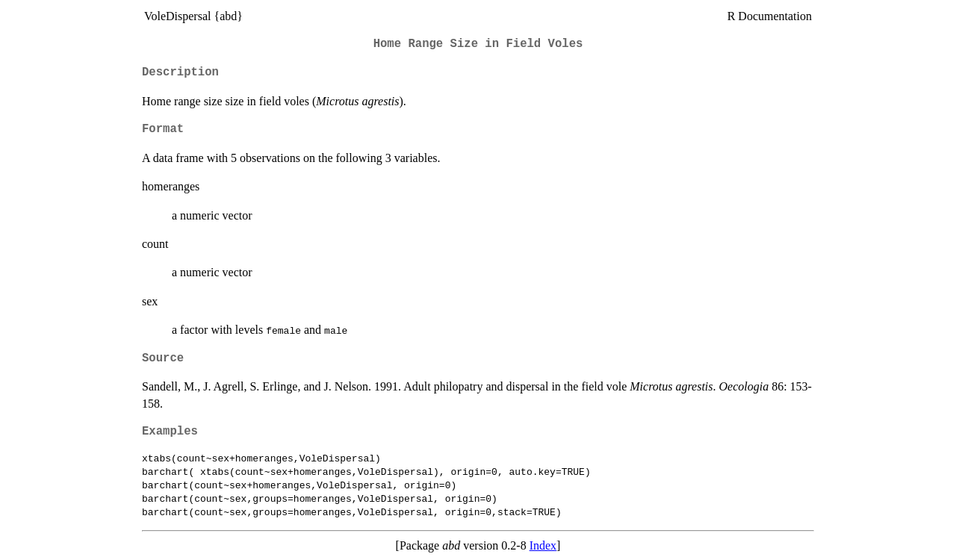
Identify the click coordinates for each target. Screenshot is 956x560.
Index (543, 545)
